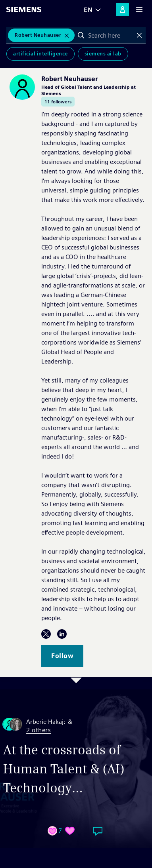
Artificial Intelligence (40, 54)
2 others (38, 730)
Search (81, 35)
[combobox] (110, 35)
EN (88, 10)
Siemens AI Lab (103, 54)
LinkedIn (62, 634)
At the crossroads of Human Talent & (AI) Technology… (64, 769)
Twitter (46, 634)
